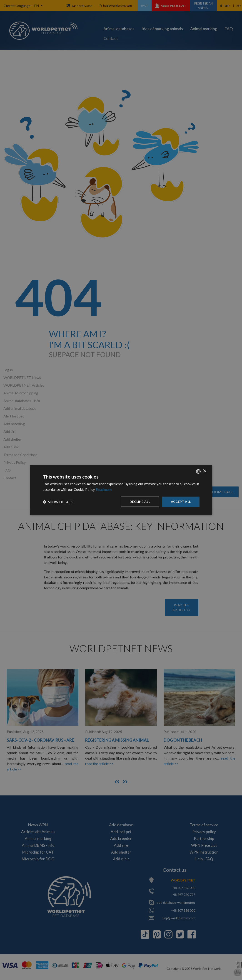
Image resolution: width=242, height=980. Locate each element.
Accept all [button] (181, 502)
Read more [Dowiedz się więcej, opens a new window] (104, 489)
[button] (58, 502)
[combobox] (198, 471)
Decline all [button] (140, 502)
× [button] (205, 471)
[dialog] (121, 490)
